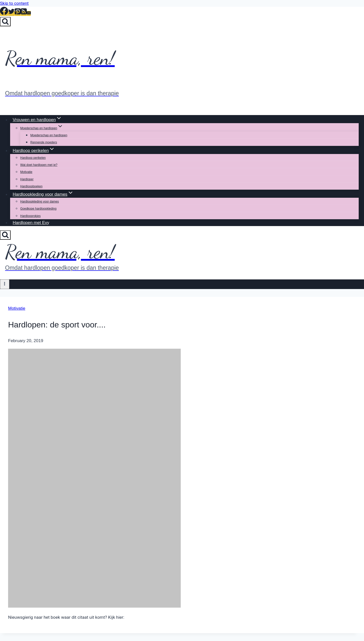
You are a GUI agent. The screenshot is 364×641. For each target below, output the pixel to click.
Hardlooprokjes (30, 216)
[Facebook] (4, 13)
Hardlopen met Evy (31, 223)
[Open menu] (5, 284)
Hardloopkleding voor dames (40, 202)
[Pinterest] (18, 13)
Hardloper (27, 179)
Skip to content (14, 3)
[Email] (29, 13)
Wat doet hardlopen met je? (39, 165)
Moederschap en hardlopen (49, 135)
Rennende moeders (44, 142)
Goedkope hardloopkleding (38, 209)
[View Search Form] (5, 22)
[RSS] (24, 13)
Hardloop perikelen (33, 158)
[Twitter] (11, 13)
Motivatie (26, 172)
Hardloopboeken (31, 186)
